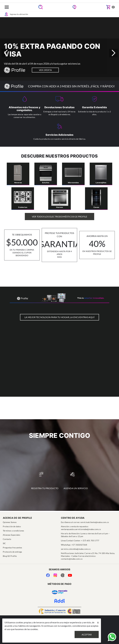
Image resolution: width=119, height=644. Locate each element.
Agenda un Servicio (76, 481)
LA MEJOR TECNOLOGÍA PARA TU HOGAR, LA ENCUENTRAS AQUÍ (60, 317)
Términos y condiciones (13, 531)
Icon (6, 14)
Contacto (7, 539)
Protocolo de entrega (12, 552)
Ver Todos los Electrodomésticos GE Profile (60, 217)
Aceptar (87, 634)
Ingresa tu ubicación (16, 14)
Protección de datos (12, 526)
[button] (113, 53)
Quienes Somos (10, 522)
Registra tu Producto (45, 481)
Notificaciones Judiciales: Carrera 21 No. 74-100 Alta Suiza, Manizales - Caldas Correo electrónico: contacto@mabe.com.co (88, 556)
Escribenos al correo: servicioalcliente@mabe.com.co (85, 522)
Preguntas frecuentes (12, 548)
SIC (4, 543)
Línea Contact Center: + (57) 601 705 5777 (80, 540)
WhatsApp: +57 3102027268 (74, 545)
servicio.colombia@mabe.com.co (76, 549)
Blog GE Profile (10, 556)
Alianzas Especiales (11, 535)
